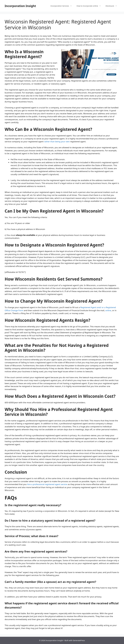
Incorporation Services (62, 6)
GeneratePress (79, 640)
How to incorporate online (90, 6)
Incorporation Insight (20, 6)
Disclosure (112, 6)
